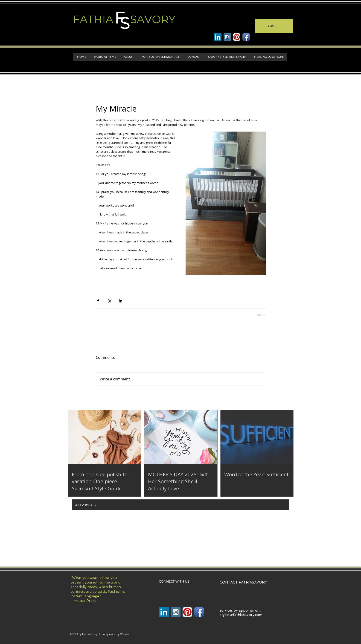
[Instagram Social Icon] (227, 37)
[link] (274, 26)
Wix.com (125, 634)
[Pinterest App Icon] (237, 37)
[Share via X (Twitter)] (109, 301)
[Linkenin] (218, 37)
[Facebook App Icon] (246, 37)
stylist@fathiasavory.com (241, 615)
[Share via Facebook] (98, 301)
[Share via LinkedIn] (121, 301)
